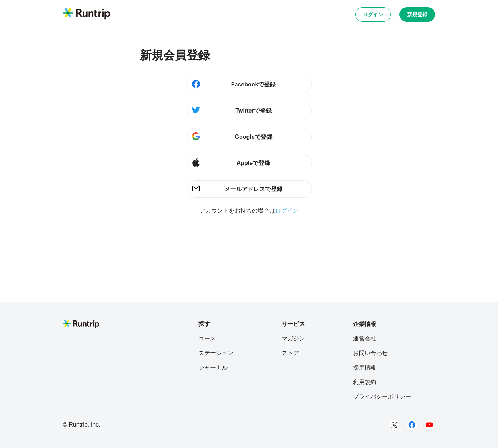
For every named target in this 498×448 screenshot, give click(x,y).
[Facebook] (412, 425)
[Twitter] (394, 425)
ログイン (373, 15)
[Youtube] (429, 425)
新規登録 (417, 15)
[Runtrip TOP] (87, 14)
